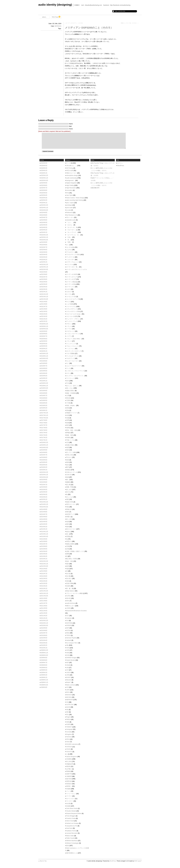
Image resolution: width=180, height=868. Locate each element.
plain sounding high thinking (75, 200)
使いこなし (70, 388)
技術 (68, 460)
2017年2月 (44, 438)
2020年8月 (44, 334)
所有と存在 (70, 455)
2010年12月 (44, 621)
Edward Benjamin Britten (74, 813)
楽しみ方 (69, 490)
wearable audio (71, 220)
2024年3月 (44, 227)
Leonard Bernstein (72, 833)
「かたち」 (70, 225)
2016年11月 (44, 445)
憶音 (68, 450)
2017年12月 (44, 413)
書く (68, 480)
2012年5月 (44, 579)
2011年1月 (44, 618)
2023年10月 (44, 240)
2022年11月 (44, 267)
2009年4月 (44, 670)
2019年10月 (44, 358)
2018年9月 (44, 391)
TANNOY (69, 727)
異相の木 (69, 509)
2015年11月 (44, 475)
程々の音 (69, 519)
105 (67, 668)
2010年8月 (44, 631)
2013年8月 (44, 541)
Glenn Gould (70, 821)
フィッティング (71, 344)
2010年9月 (44, 628)
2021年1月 (44, 321)
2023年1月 (44, 262)
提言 (68, 465)
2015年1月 (44, 499)
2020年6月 (44, 339)
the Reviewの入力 (72, 215)
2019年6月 (44, 368)
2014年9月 (44, 509)
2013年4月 (44, 551)
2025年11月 (44, 178)
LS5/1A (68, 673)
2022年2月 (44, 289)
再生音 (68, 398)
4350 (68, 653)
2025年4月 (44, 195)
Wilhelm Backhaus (72, 841)
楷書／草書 (70, 487)
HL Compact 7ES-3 (72, 643)
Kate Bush (69, 828)
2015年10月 (44, 477)
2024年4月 (44, 225)
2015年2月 (44, 497)
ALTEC (68, 596)
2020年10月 (44, 329)
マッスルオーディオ (72, 356)
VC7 (68, 616)
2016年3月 (44, 465)
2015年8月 (44, 482)
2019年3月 (44, 376)
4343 (68, 648)
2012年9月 (44, 569)
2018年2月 (44, 408)
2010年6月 (44, 635)
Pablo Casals (70, 838)
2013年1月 (44, 559)
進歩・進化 (70, 561)
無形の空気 (70, 502)
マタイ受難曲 (70, 353)
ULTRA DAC (70, 705)
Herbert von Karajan (72, 823)
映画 (68, 477)
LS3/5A (68, 608)
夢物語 (68, 433)
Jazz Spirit (69, 195)
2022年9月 (44, 272)
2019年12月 (44, 353)
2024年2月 (44, 230)
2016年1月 (44, 470)
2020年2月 (44, 349)
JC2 (67, 687)
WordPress (121, 166)
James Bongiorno (72, 757)
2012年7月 (44, 574)
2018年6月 (44, 398)
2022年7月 (44, 277)
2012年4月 (44, 581)
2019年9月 (44, 361)
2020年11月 (44, 326)
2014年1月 (44, 529)
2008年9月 (44, 687)
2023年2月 (44, 260)
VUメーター (70, 217)
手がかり (69, 457)
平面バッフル (70, 440)
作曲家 (68, 789)
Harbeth (69, 640)
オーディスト (70, 287)
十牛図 (68, 403)
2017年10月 (44, 418)
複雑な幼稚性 (70, 544)
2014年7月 (44, 514)
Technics (69, 737)
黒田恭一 (69, 786)
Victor (68, 742)
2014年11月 (44, 504)
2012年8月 (44, 571)
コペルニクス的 (71, 297)
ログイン (120, 163)
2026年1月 (44, 173)
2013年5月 (44, 549)
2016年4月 (44, 462)
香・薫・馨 (70, 588)
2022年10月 (44, 269)
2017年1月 (44, 440)
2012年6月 (44, 576)
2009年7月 (44, 663)
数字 (68, 467)
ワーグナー (70, 801)
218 (67, 702)
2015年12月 (44, 472)
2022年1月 (44, 292)
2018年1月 (44, 410)
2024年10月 (44, 210)
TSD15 (68, 635)
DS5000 (69, 625)
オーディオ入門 (71, 279)
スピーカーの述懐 (72, 316)
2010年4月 (44, 640)
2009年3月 (44, 673)
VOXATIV (69, 752)
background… (71, 180)
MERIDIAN (58, 26)
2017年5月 (44, 430)
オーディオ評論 (71, 284)
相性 (68, 512)
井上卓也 (69, 762)
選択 (68, 564)
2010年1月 (44, 648)
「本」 (68, 240)
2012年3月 (44, 583)
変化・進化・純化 (72, 430)
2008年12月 (44, 680)
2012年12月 (44, 561)
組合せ (68, 532)
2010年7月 (44, 633)
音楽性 (68, 586)
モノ (68, 363)
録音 (68, 566)
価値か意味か (70, 391)
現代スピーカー (71, 504)
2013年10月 (44, 536)
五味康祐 (69, 759)
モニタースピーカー (72, 361)
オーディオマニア (72, 277)
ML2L (68, 692)
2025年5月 (44, 193)
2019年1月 (44, 381)
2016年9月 (44, 450)
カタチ (68, 289)
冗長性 (68, 400)
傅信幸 (68, 766)
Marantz (69, 680)
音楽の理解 (70, 583)
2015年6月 (44, 487)
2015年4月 (44, 492)
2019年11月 (44, 356)
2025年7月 (44, 188)
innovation (69, 190)
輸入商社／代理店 (72, 559)
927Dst (68, 631)
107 (67, 670)
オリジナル (70, 265)
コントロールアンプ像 (73, 299)
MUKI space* (138, 861)
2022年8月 (44, 274)
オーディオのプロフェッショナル (77, 269)
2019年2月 (44, 378)
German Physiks (71, 638)
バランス (69, 341)
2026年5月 (44, 163)
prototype (69, 205)
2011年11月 (44, 593)
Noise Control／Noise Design (75, 198)
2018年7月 (44, 396)
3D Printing (70, 168)
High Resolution (71, 188)
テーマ (68, 163)
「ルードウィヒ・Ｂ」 (73, 235)
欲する (68, 492)
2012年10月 (44, 566)
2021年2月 (44, 319)
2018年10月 (44, 388)
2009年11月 (44, 653)
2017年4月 (44, 433)
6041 (68, 601)
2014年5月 (44, 519)
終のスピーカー (71, 529)
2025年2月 (44, 200)
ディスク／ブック (72, 321)
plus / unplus (70, 203)
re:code (69, 210)
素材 (68, 527)
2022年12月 (44, 265)
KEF (68, 663)
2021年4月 (44, 314)
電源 (68, 569)
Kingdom (69, 734)
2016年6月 (44, 457)
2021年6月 (44, 309)
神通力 (68, 517)
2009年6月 (44, 665)
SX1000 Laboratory (72, 744)
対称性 (68, 438)
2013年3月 (44, 554)
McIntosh (69, 695)
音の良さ (69, 579)
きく (68, 245)
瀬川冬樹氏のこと (72, 853)
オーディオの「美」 (72, 267)
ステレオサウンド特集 (73, 311)
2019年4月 (44, 373)
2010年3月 (44, 643)
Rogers (68, 717)
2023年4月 (44, 255)
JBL (67, 645)
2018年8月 (44, 393)
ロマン (68, 373)
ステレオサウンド (72, 309)
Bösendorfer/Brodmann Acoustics (76, 611)
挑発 (68, 462)
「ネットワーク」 (72, 232)
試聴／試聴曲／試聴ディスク (75, 551)
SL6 (67, 621)
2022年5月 (44, 282)
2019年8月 (44, 363)
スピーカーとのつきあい (74, 314)
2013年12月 (44, 532)
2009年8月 (44, 660)
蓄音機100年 (96, 188)
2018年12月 (44, 383)
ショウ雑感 (70, 304)
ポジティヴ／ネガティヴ (74, 351)
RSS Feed (56, 17)
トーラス (69, 329)
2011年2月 (44, 616)
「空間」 (69, 242)
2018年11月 (44, 386)
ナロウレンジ (70, 331)
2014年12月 (44, 502)
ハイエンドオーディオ (73, 334)
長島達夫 (69, 784)
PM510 (68, 719)
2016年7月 (44, 455)
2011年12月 (44, 591)
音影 (68, 581)
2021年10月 (44, 299)
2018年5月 (44, 400)
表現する (69, 541)
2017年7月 (44, 425)
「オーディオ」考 (72, 227)
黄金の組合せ (70, 591)
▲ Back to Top (42, 861)
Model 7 (69, 682)
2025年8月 (44, 185)
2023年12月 (44, 235)
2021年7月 (44, 307)
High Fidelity (70, 185)
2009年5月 (44, 668)
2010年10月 (44, 625)
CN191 (68, 749)
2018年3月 (44, 405)
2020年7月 (44, 336)
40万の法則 (70, 171)
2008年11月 (44, 682)
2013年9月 (44, 539)
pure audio (70, 208)
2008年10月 (44, 685)
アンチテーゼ (70, 257)
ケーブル (69, 294)
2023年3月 (44, 257)
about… (45, 17)
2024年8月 (44, 215)
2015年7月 (44, 485)
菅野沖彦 (69, 781)
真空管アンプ (70, 514)
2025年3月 (44, 198)
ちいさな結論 (70, 247)
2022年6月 (44, 279)
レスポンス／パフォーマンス (75, 371)
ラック (68, 368)
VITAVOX (69, 747)
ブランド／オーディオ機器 (75, 593)
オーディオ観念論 (72, 282)
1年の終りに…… (71, 166)
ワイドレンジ (70, 378)
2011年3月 (44, 613)
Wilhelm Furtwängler (72, 843)
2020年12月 (44, 324)
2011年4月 (44, 611)
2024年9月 (44, 213)
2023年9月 (44, 242)
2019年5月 (44, 371)
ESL (67, 715)
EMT (68, 628)
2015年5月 (44, 490)
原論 (68, 410)
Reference (69, 213)
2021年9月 (44, 302)
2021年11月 (44, 297)
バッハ (68, 791)
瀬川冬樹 (69, 779)
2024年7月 (44, 217)
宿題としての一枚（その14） (129, 23)
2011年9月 (44, 598)
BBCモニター (70, 606)
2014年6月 (44, 517)
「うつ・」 (70, 222)
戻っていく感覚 (71, 452)
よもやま (69, 250)
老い (68, 534)
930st (68, 633)
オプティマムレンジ (72, 262)
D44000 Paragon (71, 658)
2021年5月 (44, 311)
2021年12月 (44, 294)
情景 (68, 448)
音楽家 (68, 806)
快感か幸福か (70, 445)
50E (67, 712)
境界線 (68, 428)
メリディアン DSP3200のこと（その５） (89, 28)
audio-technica (71, 603)
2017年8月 (44, 423)
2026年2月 (44, 171)
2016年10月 (44, 448)
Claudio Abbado (71, 811)
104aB (68, 665)
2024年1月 (44, 232)
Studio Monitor (71, 660)
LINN (68, 675)
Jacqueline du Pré (72, 826)
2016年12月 (44, 442)
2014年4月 (44, 522)
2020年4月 (44, 344)
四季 (68, 420)
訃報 (68, 549)
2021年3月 (44, 316)
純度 (68, 522)
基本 (68, 425)
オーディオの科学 (72, 274)
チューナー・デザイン (73, 319)
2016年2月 (44, 467)
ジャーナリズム (71, 307)
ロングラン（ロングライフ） (75, 376)
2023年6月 (44, 250)
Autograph (69, 729)
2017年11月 (44, 415)
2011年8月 (44, 601)
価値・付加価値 (71, 393)
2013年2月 (44, 556)
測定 (68, 499)
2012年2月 (44, 586)
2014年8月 (44, 512)
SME (68, 722)
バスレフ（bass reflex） (74, 339)
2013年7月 (44, 544)
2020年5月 (44, 341)
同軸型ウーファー (72, 413)
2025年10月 (44, 180)
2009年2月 (44, 675)
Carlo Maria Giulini (72, 808)
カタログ (69, 292)
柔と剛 (68, 485)
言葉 (68, 546)
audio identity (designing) (55, 5)
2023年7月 (44, 247)
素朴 (68, 524)
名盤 (68, 418)
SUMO (68, 724)
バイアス (69, 336)
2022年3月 (44, 287)
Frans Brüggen (71, 816)
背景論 (68, 536)
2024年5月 (44, 222)
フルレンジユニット (72, 346)
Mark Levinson (71, 685)
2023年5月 (44, 252)
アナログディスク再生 (73, 255)
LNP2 (68, 690)
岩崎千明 (69, 774)
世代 (68, 381)
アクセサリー (70, 252)
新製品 (68, 470)
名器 (68, 415)
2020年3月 (44, 346)
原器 (68, 408)
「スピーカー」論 (72, 230)
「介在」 (69, 237)
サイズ (68, 302)
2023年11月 (44, 237)
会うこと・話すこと (72, 386)
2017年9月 (44, 420)
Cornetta (69, 732)
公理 (68, 396)
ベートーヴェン (71, 794)
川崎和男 (69, 776)
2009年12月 (44, 650)
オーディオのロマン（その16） (75, 23)
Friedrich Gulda (71, 818)
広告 (68, 442)
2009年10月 (44, 655)
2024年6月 (44, 220)
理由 (68, 507)
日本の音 (69, 475)
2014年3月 (44, 524)
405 (67, 710)
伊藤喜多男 (70, 764)
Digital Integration (72, 183)
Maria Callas (70, 836)
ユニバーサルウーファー (74, 366)
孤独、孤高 (70, 435)
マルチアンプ (70, 358)
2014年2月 (44, 527)
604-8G (69, 598)
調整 (68, 554)
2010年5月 (44, 638)
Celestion (69, 618)
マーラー (69, 796)
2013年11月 (44, 534)
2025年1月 (44, 203)
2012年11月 (44, 564)
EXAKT (68, 677)
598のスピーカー (72, 173)
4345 (68, 650)
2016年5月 (44, 460)
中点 (68, 383)
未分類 (68, 804)
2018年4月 (44, 403)
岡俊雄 (68, 771)
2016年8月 (44, 452)
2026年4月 (44, 166)
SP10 (68, 739)
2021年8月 (44, 304)
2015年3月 (44, 494)
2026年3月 (44, 168)
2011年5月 (44, 608)
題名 (68, 846)
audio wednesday (72, 178)
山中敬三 (69, 769)
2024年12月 (44, 205)
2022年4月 (44, 284)
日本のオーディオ (72, 472)
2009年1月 (44, 677)
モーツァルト (70, 799)
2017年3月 (44, 435)
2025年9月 (44, 183)
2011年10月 (44, 596)
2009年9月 (44, 658)
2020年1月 (44, 351)
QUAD (68, 707)
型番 (68, 423)
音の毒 (68, 576)
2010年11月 (44, 623)
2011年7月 (44, 603)
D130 (68, 655)
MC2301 (69, 697)
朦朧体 (68, 482)
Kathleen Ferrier (71, 831)
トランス (69, 326)
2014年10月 (44, 507)
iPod (68, 193)
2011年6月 (44, 606)
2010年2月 (44, 645)
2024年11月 (44, 208)
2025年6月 (44, 190)
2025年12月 (44, 175)
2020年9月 (44, 331)
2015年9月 (44, 480)
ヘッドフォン (70, 349)
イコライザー (70, 260)
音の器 (68, 574)
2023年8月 (44, 245)
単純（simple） (71, 405)
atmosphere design (72, 175)
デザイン (69, 324)
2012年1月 (44, 588)
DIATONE (69, 623)
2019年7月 (44, 366)
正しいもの (70, 497)
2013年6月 (44, 546)
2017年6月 (44, 428)
